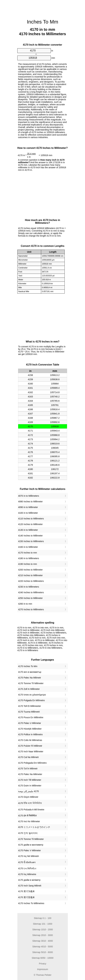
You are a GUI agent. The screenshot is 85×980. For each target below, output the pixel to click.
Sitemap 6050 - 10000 (43, 958)
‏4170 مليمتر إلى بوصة (28, 791)
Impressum (42, 969)
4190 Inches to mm (28, 564)
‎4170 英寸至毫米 (26, 897)
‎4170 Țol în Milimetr (28, 769)
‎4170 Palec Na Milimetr (30, 678)
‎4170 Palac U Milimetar (30, 723)
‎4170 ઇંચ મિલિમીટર (27, 868)
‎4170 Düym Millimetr (28, 797)
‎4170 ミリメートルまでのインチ (34, 827)
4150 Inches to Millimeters (31, 541)
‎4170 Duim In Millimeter (30, 786)
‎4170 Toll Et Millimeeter (29, 706)
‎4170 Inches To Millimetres (31, 903)
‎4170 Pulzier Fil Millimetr (30, 746)
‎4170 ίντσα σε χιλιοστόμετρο (32, 695)
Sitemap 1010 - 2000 (43, 930)
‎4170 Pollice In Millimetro (30, 734)
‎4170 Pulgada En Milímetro (31, 700)
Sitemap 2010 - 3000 (43, 935)
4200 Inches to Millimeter (30, 570)
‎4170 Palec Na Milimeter (30, 774)
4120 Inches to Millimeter (30, 524)
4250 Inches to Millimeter (30, 598)
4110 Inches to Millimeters (31, 519)
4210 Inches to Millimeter (30, 575)
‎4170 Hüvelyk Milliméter (30, 729)
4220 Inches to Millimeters (31, 581)
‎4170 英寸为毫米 (26, 891)
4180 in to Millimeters (29, 558)
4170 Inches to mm (28, 553)
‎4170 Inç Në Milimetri (29, 856)
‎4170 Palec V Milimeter (29, 850)
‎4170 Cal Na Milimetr (28, 757)
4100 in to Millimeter (28, 513)
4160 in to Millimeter (28, 547)
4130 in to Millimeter (28, 530)
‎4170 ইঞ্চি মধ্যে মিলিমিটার (30, 803)
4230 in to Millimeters (29, 587)
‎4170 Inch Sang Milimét (30, 886)
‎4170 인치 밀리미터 (28, 833)
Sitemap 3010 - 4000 (43, 941)
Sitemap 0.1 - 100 (42, 918)
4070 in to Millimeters (29, 496)
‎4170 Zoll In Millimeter (29, 689)
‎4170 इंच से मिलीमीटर (27, 816)
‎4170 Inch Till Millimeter (30, 780)
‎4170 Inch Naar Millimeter (31, 751)
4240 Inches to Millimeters (31, 592)
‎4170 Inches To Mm (28, 666)
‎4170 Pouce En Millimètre (31, 717)
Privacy (43, 964)
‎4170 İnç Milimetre (27, 874)
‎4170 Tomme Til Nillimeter (31, 683)
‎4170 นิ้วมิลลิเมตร (27, 862)
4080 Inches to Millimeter (30, 502)
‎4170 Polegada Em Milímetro (32, 763)
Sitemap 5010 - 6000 (43, 952)
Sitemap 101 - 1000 (42, 924)
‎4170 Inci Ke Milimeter (29, 821)
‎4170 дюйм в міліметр (29, 880)
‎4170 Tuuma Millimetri (29, 712)
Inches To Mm (42, 22)
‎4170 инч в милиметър (30, 672)
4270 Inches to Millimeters (31, 609)
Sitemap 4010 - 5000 (43, 947)
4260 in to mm (25, 604)
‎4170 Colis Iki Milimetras (30, 740)
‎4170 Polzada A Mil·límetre (31, 810)
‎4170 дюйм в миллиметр (31, 845)
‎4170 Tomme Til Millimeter (31, 839)
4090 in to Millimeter (28, 507)
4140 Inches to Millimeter (30, 536)
